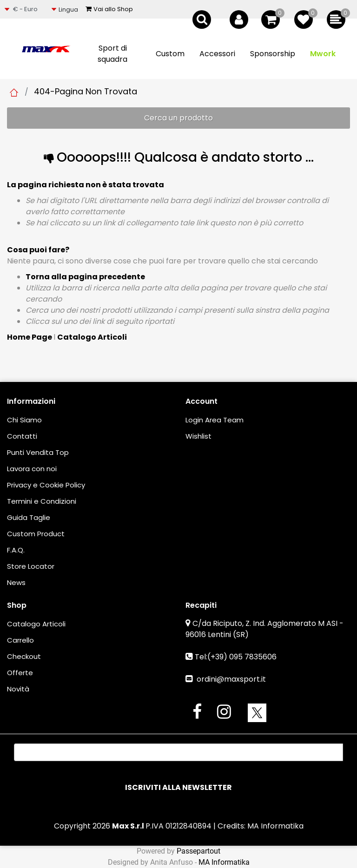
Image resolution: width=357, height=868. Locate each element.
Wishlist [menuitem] (198, 436)
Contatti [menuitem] (22, 436)
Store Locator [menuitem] (31, 566)
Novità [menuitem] (18, 689)
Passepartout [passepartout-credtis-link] (198, 851)
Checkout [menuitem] (24, 656)
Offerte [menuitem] (20, 673)
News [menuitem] (16, 582)
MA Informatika (275, 826)
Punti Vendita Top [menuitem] (38, 452)
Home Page (14, 92)
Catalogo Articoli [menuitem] (36, 624)
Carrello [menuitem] (20, 640)
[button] (178, 788)
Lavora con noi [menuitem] (32, 469)
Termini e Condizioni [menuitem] (42, 501)
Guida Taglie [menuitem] (29, 517)
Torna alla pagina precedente (85, 277)
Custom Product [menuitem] (36, 534)
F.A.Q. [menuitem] (16, 550)
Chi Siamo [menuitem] (24, 420)
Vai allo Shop (109, 9)
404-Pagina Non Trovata (86, 91)
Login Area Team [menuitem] (215, 420)
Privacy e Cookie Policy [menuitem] (46, 485)
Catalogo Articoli (92, 337)
